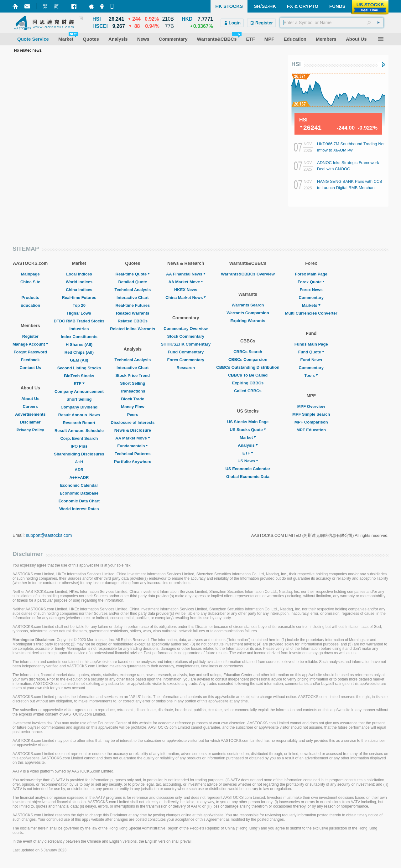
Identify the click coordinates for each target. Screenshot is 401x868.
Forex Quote (311, 282)
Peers (133, 415)
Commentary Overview (186, 329)
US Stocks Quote (248, 430)
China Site (30, 282)
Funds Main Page (311, 344)
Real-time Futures (79, 298)
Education (30, 305)
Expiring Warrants (248, 321)
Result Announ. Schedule (79, 431)
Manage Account (30, 344)
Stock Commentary (186, 336)
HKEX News (186, 290)
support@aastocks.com (49, 535)
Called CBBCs (248, 391)
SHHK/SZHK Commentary (186, 344)
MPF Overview (311, 406)
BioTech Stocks (79, 376)
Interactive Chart (133, 298)
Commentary (311, 298)
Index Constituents (79, 337)
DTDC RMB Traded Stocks (79, 321)
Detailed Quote (133, 282)
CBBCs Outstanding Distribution (248, 367)
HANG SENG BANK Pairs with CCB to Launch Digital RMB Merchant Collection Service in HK (350, 188)
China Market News (186, 298)
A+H (79, 462)
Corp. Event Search (79, 438)
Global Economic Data (248, 477)
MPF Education (311, 430)
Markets (311, 305)
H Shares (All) (79, 344)
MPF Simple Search (311, 414)
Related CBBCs (133, 321)
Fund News (311, 360)
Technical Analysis (133, 290)
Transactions (133, 391)
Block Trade (133, 399)
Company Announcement (79, 391)
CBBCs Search (248, 352)
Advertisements (30, 414)
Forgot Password (30, 352)
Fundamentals (133, 446)
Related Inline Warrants (133, 329)
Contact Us (30, 368)
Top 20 (79, 305)
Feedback (30, 360)
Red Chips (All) (79, 352)
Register (30, 336)
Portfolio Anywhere (133, 462)
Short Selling (79, 399)
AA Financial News (186, 274)
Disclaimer (30, 422)
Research (186, 368)
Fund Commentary (186, 352)
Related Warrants (133, 313)
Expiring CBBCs (248, 383)
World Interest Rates (79, 509)
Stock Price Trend (133, 375)
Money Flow (133, 407)
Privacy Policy (30, 430)
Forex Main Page (311, 274)
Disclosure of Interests (133, 422)
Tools (311, 375)
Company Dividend (79, 407)
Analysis (248, 445)
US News (248, 461)
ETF (79, 384)
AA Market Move (133, 438)
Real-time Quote (133, 274)
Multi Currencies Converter (311, 313)
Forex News (311, 290)
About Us (30, 399)
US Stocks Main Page (248, 422)
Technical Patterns (133, 454)
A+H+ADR (79, 478)
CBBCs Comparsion (248, 360)
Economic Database (79, 493)
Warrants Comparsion (248, 313)
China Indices (79, 290)
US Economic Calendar (248, 469)
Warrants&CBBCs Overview (248, 274)
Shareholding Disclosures (79, 454)
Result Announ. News (79, 415)
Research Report (79, 423)
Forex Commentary (186, 360)
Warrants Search (248, 305)
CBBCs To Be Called (248, 375)
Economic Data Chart (79, 501)
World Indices (79, 282)
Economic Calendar (79, 485)
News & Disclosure (133, 430)
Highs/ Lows (79, 313)
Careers (30, 406)
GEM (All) (79, 360)
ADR (79, 470)
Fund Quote (311, 352)
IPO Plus (79, 446)
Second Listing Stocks (79, 368)
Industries (79, 329)
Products (30, 298)
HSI (296, 64)
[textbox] (332, 23)
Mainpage (30, 274)
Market (248, 437)
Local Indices (79, 274)
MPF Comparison (311, 422)
